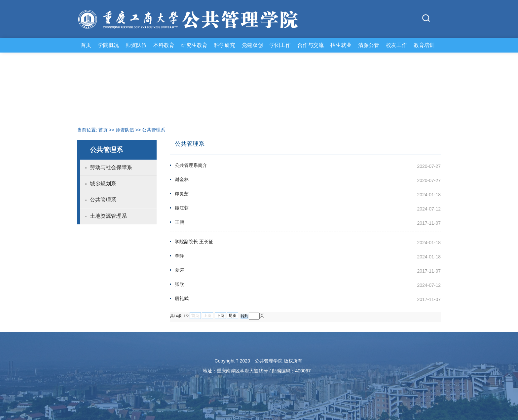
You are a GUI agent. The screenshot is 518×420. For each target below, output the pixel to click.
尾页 (233, 316)
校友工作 (396, 45)
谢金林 (182, 180)
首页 (86, 45)
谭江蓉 (182, 208)
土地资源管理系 (108, 216)
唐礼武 (182, 299)
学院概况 (108, 45)
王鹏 (179, 222)
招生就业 (341, 45)
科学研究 (225, 45)
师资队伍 (136, 45)
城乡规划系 (103, 184)
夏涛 (179, 270)
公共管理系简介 (191, 165)
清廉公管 (369, 45)
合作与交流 (311, 45)
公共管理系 (154, 130)
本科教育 (164, 45)
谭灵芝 (182, 194)
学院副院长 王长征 (194, 242)
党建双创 (252, 45)
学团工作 (280, 45)
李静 (179, 256)
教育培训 (424, 45)
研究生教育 (194, 45)
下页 (220, 316)
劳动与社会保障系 (111, 167)
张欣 (179, 284)
